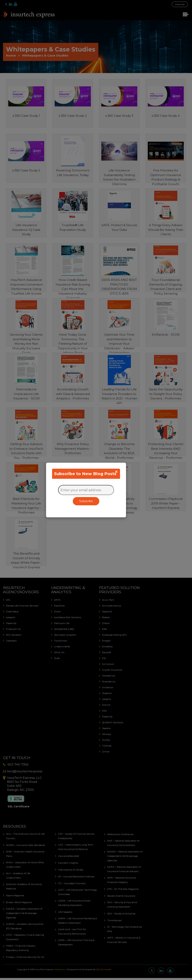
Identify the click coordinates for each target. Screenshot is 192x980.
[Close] (116, 472)
